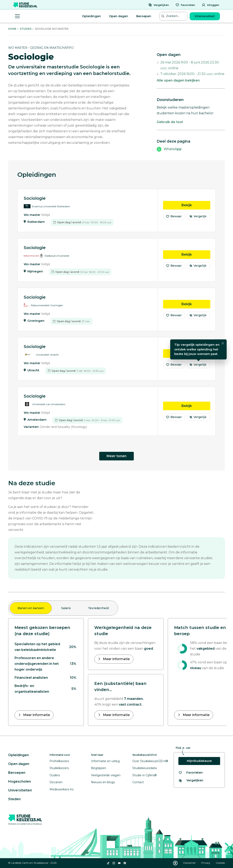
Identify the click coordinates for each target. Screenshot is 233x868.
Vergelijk (198, 217)
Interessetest (205, 16)
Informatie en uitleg (105, 761)
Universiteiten (20, 790)
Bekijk (196, 205)
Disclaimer (190, 863)
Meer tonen (116, 456)
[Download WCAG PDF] (175, 863)
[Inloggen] (210, 5)
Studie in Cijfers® (145, 775)
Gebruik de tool (170, 122)
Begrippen (99, 768)
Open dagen (119, 16)
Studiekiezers (59, 768)
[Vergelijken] (159, 5)
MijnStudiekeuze (199, 761)
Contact (138, 782)
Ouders (55, 775)
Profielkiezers (59, 761)
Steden (14, 799)
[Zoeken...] (174, 16)
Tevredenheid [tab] (98, 608)
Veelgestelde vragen (106, 775)
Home (12, 29)
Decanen (56, 782)
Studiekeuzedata (145, 768)
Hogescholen (20, 781)
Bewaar (174, 217)
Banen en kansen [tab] (31, 608)
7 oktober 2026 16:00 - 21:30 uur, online (192, 74)
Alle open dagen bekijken (178, 80)
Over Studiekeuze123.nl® (150, 761)
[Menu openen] (17, 16)
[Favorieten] (185, 5)
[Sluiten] (223, 344)
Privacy (206, 863)
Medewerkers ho (62, 789)
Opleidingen (91, 16)
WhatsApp (173, 149)
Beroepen (144, 16)
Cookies (220, 863)
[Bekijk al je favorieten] (191, 773)
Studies (26, 29)
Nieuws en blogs (103, 782)
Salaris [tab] (66, 608)
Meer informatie (36, 715)
